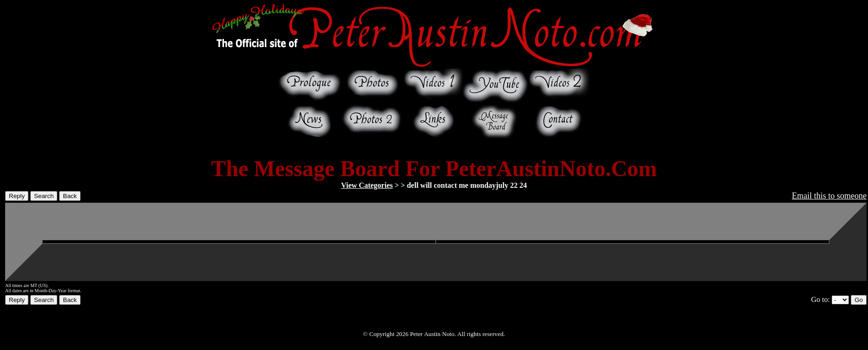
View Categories (367, 185)
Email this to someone (829, 196)
